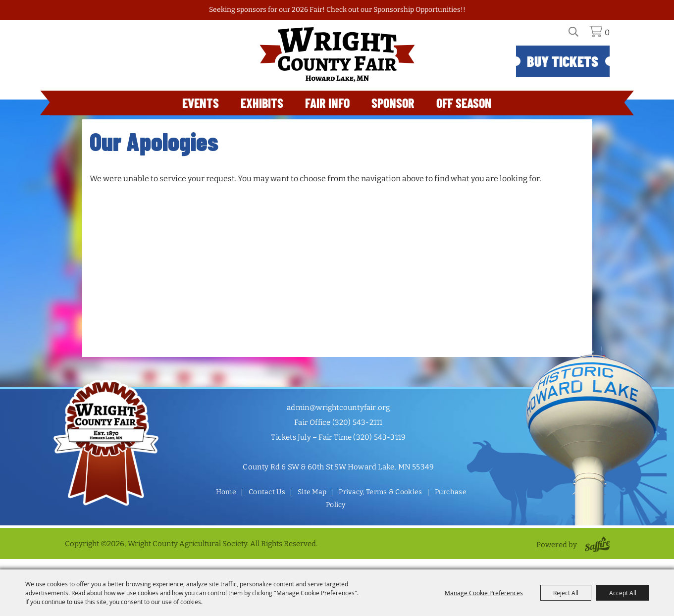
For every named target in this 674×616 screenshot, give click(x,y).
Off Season (464, 103)
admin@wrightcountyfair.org (338, 408)
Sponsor (393, 103)
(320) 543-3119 (379, 437)
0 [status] (607, 32)
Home (226, 492)
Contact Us (267, 492)
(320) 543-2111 (358, 422)
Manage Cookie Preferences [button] (484, 593)
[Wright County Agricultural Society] (337, 54)
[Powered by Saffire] (596, 545)
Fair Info (327, 103)
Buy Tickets (563, 61)
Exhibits (262, 103)
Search (579, 35)
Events (201, 103)
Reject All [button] (566, 593)
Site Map (312, 492)
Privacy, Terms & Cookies (380, 492)
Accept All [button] (623, 593)
